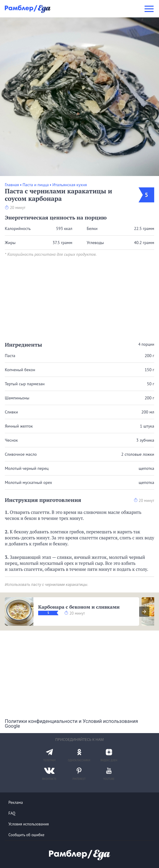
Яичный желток (19, 426)
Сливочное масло (21, 454)
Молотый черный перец (27, 468)
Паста (10, 356)
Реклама (16, 802)
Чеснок (11, 440)
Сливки (11, 412)
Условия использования (29, 824)
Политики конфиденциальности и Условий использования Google (71, 724)
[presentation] (144, 612)
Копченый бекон (20, 370)
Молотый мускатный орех (28, 482)
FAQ (12, 813)
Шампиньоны (17, 398)
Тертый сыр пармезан (25, 384)
